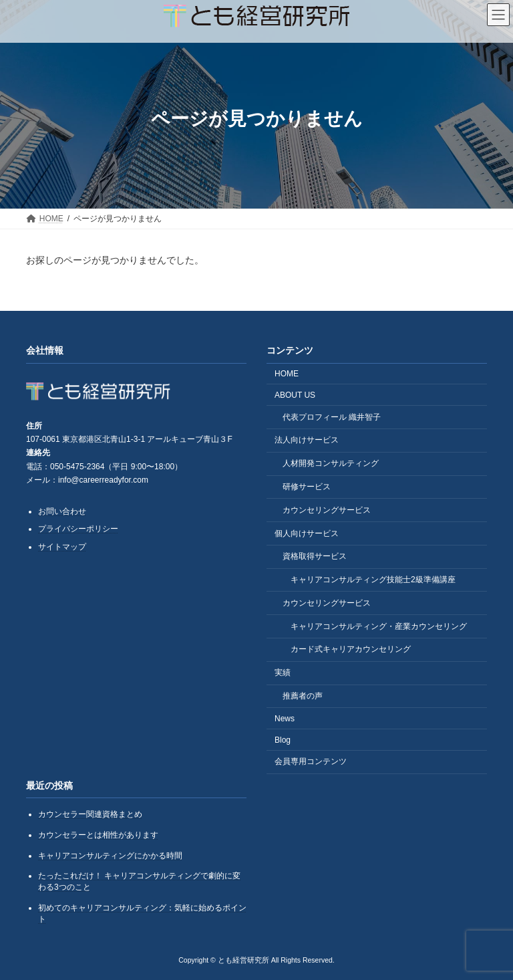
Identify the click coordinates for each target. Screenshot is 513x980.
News (285, 719)
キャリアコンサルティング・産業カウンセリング (379, 626)
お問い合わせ (62, 511)
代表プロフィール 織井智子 (332, 416)
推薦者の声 (303, 696)
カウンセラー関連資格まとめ (90, 814)
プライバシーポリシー (78, 529)
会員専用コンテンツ (311, 761)
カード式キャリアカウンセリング (351, 649)
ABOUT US (295, 395)
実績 (283, 672)
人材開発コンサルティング (331, 463)
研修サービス (307, 487)
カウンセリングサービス (327, 510)
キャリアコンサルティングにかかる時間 (110, 855)
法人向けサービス (307, 440)
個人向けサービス (307, 533)
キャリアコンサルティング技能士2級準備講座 (373, 580)
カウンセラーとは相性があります (98, 835)
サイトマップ (62, 547)
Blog (283, 739)
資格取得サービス (315, 556)
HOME (287, 374)
